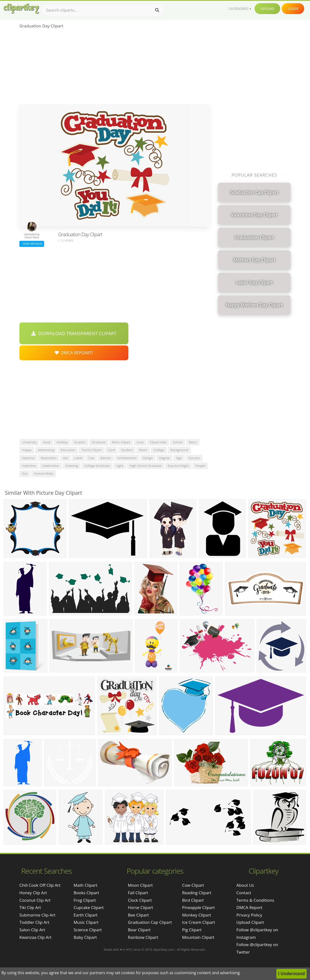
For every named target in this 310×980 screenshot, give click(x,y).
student (127, 450)
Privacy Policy (249, 915)
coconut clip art (35, 900)
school (178, 442)
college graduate (97, 466)
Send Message (32, 244)
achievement (127, 458)
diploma (28, 458)
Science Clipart (88, 930)
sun (25, 473)
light (120, 466)
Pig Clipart (192, 930)
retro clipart (121, 442)
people (200, 466)
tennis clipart (91, 450)
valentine (29, 466)
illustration (49, 458)
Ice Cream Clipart (199, 922)
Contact (244, 893)
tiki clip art (30, 907)
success (194, 458)
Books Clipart (86, 893)
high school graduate (146, 466)
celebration (51, 466)
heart (143, 450)
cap (91, 458)
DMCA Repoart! (74, 353)
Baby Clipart (85, 937)
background (179, 450)
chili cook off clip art (40, 885)
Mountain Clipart (198, 937)
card (111, 450)
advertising (46, 450)
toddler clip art (34, 922)
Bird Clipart (193, 900)
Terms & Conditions (255, 900)
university (29, 442)
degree (164, 458)
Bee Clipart (138, 915)
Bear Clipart (139, 930)
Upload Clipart (250, 922)
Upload (267, 9)
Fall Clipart (138, 893)
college (159, 450)
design (148, 458)
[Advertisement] (114, 68)
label (78, 458)
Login (293, 9)
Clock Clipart (140, 900)
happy (27, 450)
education (68, 450)
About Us (245, 885)
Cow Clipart (193, 885)
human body (43, 473)
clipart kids (158, 442)
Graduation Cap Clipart (150, 922)
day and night (178, 466)
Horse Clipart (140, 907)
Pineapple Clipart (198, 907)
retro (193, 442)
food (46, 442)
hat (65, 458)
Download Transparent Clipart (74, 333)
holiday (62, 442)
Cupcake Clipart (89, 907)
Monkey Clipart (197, 915)
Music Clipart (86, 922)
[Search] (157, 10)
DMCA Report (249, 907)
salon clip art (32, 930)
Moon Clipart (140, 885)
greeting (72, 466)
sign (179, 458)
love (140, 442)
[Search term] (103, 10)
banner (106, 458)
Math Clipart (85, 885)
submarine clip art (37, 915)
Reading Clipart (197, 893)
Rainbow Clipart (143, 937)
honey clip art (33, 893)
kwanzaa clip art (35, 937)
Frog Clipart (85, 900)
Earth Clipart (86, 915)
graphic (80, 442)
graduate (99, 442)
